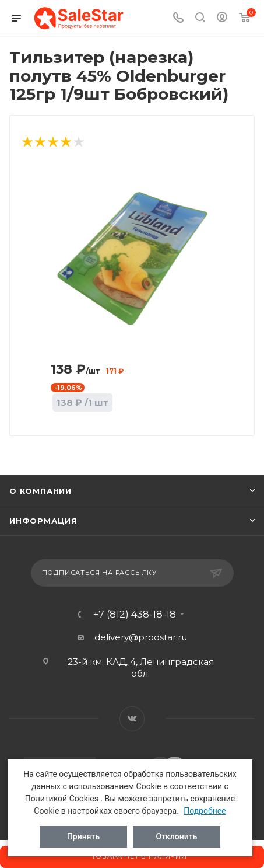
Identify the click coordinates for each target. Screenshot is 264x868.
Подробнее (205, 811)
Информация (43, 521)
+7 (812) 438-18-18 (135, 615)
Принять (83, 836)
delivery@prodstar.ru (141, 637)
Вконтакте (132, 719)
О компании (41, 491)
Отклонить (177, 836)
